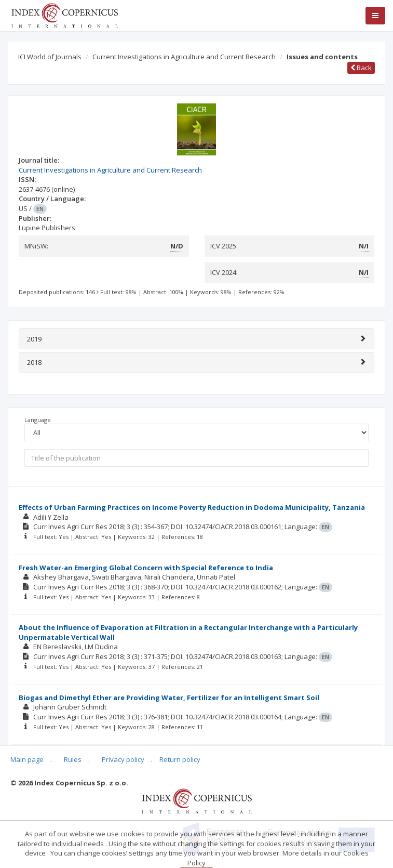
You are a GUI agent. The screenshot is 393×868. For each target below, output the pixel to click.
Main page (27, 759)
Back (361, 68)
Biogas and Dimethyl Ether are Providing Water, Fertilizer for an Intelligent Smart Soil (169, 698)
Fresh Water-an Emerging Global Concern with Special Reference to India (146, 568)
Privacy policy (123, 759)
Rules (73, 759)
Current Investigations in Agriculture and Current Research (184, 57)
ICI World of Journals (50, 57)
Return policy (180, 759)
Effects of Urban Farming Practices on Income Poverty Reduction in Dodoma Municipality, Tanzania (192, 507)
